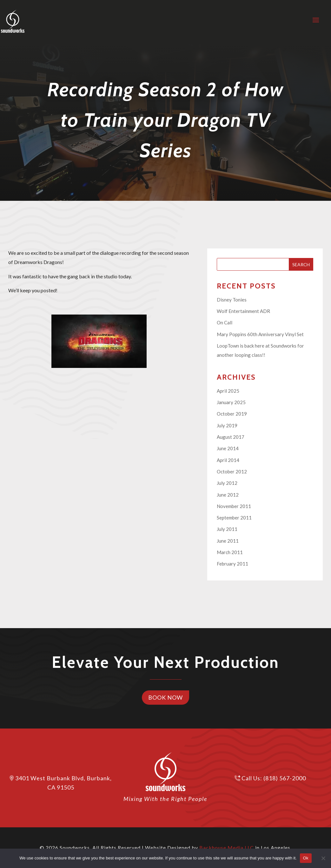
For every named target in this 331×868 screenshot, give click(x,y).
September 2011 (234, 518)
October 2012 (232, 471)
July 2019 (227, 425)
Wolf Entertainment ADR (243, 311)
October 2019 (232, 414)
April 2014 (228, 460)
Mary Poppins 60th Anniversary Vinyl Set (260, 334)
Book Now (165, 697)
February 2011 (232, 564)
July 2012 (227, 483)
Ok (306, 858)
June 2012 (228, 495)
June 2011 (228, 541)
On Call (225, 322)
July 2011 (227, 529)
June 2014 (228, 448)
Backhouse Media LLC (227, 848)
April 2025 (228, 391)
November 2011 (234, 506)
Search (301, 264)
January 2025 (231, 402)
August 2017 (231, 437)
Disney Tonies (232, 300)
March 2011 (230, 552)
